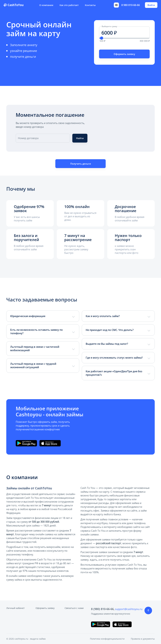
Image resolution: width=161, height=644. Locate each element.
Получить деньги (81, 164)
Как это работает (69, 5)
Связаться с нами (74, 608)
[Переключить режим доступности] (116, 5)
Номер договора (28, 138)
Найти (80, 138)
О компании (46, 5)
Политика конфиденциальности (107, 639)
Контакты (90, 5)
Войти (151, 5)
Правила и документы (143, 639)
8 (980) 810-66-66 (102, 609)
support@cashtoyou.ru (129, 609)
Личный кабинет (15, 608)
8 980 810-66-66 (131, 5)
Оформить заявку (124, 54)
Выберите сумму (109, 26)
